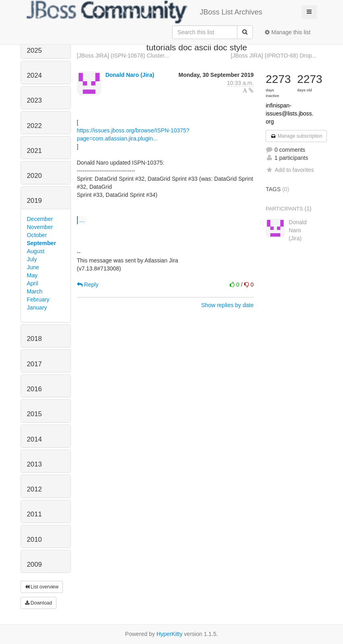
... (82, 220)
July (32, 259)
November (40, 227)
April (33, 283)
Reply (88, 285)
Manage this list (288, 32)
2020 (34, 176)
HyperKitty (169, 634)
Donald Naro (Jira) (130, 75)
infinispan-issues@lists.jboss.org (289, 114)
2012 (34, 489)
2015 (34, 414)
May (32, 275)
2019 (34, 201)
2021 (34, 151)
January (37, 308)
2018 (34, 339)
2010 (34, 540)
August (36, 251)
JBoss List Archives (144, 12)
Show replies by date (227, 305)
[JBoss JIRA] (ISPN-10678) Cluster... (123, 56)
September (42, 243)
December (40, 219)
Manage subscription (296, 136)
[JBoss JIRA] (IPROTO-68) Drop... (274, 56)
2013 (34, 464)
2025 (34, 51)
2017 (34, 364)
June (33, 267)
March (35, 291)
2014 (34, 439)
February (38, 299)
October (37, 235)
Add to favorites (290, 170)
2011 (34, 514)
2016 (34, 389)
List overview (42, 587)
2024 (34, 75)
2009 (34, 565)
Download (39, 603)
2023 (34, 100)
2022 (34, 126)
